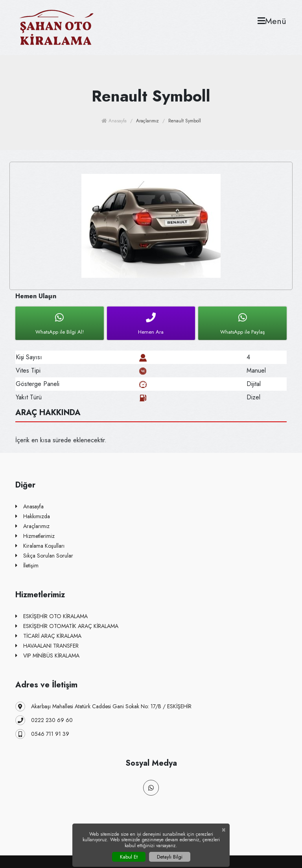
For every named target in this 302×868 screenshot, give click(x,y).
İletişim (27, 566)
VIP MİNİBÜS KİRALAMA (47, 656)
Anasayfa (114, 121)
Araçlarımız (32, 526)
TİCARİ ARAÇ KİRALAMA (48, 636)
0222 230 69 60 (44, 720)
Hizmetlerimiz (35, 536)
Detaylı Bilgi (170, 857)
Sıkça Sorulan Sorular (44, 556)
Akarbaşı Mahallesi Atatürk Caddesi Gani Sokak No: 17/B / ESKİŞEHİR (103, 706)
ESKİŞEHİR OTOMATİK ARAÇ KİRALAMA (67, 626)
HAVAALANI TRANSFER (47, 646)
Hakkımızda (33, 516)
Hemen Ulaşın (36, 296)
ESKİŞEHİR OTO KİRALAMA (52, 616)
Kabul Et (129, 857)
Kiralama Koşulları (40, 546)
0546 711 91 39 (42, 734)
